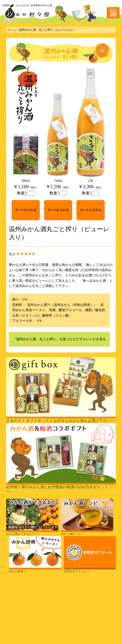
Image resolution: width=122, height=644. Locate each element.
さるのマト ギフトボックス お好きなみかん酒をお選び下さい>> (61, 419)
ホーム (12, 30)
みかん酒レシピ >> (87, 532)
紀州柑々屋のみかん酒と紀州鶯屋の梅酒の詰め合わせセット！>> (61, 487)
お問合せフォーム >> (90, 570)
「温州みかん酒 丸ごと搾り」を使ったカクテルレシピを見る (59, 339)
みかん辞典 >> (35, 570)
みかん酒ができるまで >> (32, 532)
